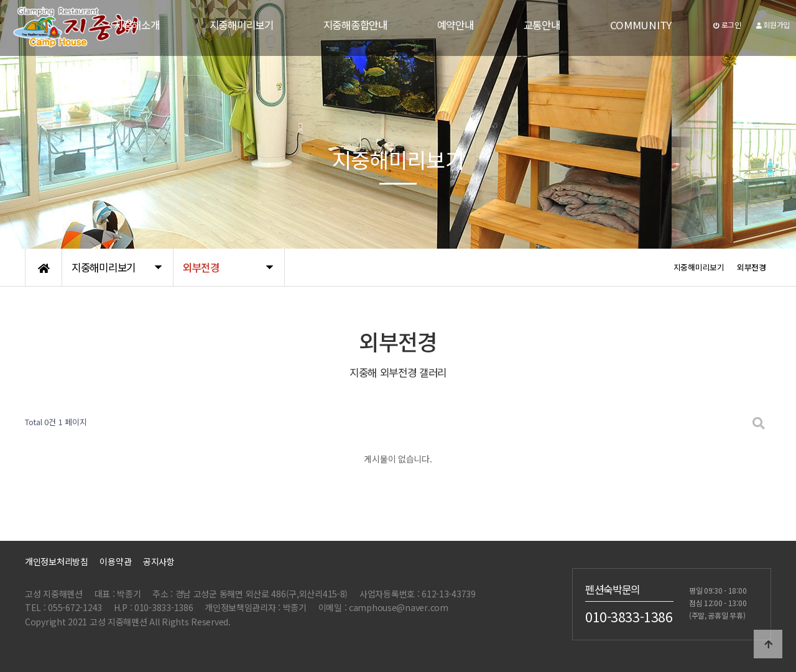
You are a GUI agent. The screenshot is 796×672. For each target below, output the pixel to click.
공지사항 (159, 561)
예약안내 (456, 25)
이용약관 (115, 561)
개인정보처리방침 (57, 561)
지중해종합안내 (355, 25)
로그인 (727, 25)
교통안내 (542, 25)
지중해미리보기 (242, 25)
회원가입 (773, 25)
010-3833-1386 (629, 616)
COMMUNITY (641, 25)
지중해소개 (137, 25)
